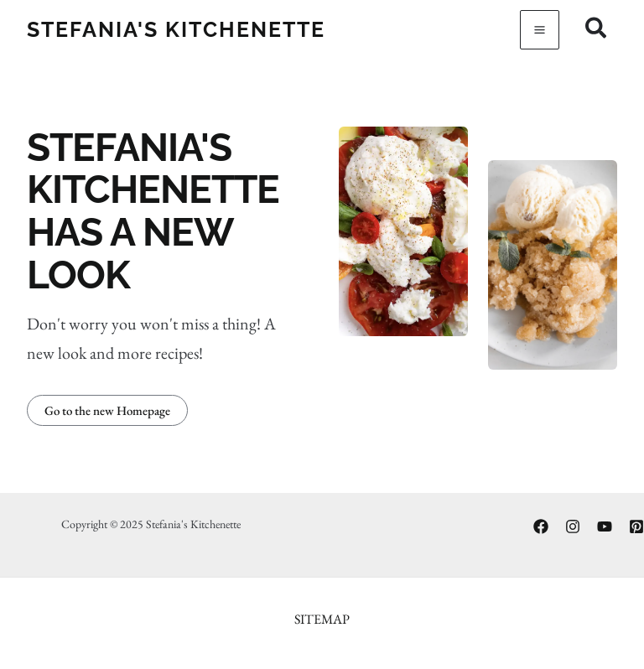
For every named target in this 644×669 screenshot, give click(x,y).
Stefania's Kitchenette (176, 29)
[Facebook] (541, 526)
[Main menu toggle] (540, 30)
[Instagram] (573, 526)
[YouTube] (605, 526)
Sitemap (322, 619)
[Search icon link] (597, 31)
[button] (107, 410)
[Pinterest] (636, 526)
